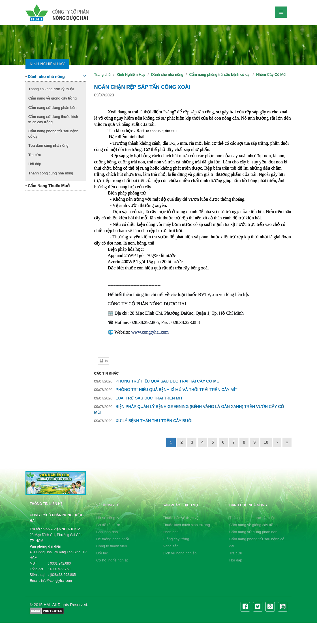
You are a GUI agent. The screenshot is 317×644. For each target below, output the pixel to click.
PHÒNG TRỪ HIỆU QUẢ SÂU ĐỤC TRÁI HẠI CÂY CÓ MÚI (158, 381)
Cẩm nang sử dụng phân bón (52, 108)
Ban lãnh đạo (107, 532)
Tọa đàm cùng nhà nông (48, 145)
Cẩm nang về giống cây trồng (53, 98)
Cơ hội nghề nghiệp (112, 560)
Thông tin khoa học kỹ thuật (51, 89)
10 (266, 442)
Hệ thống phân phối (113, 539)
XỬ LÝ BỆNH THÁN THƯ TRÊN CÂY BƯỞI (143, 421)
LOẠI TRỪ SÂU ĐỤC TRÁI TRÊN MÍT (139, 398)
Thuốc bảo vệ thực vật (181, 518)
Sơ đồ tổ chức (108, 525)
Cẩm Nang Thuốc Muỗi (48, 186)
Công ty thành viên (112, 546)
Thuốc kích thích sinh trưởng (186, 525)
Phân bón (171, 532)
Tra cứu (35, 155)
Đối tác (102, 553)
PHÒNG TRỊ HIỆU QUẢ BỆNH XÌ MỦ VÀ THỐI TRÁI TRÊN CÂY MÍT (166, 390)
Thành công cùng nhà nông (51, 173)
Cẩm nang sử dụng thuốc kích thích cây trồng (53, 119)
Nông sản (171, 546)
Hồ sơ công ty (108, 518)
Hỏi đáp (35, 164)
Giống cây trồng (176, 539)
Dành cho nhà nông (56, 76)
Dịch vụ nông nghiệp (180, 553)
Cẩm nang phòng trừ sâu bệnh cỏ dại (53, 134)
